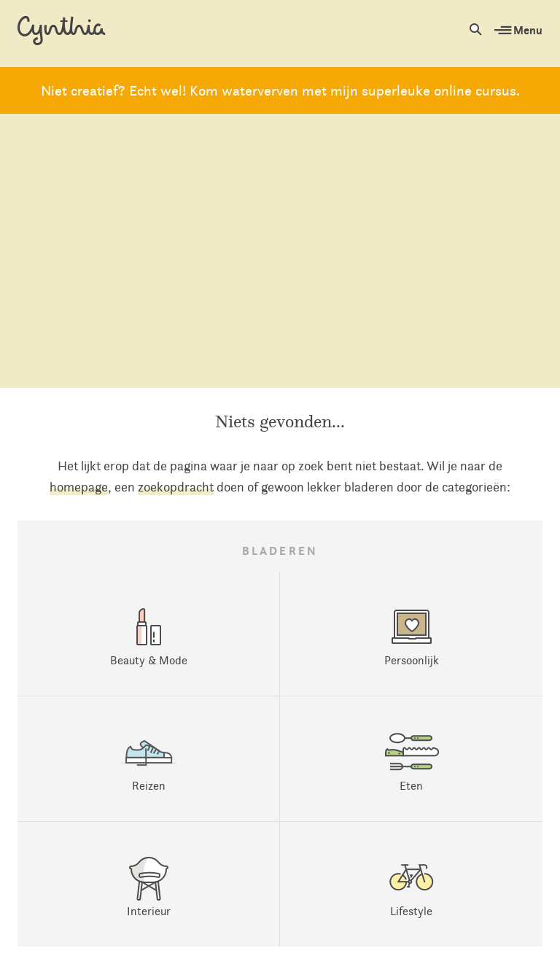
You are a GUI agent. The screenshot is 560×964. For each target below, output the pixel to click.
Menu (518, 30)
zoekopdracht (176, 487)
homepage (79, 487)
